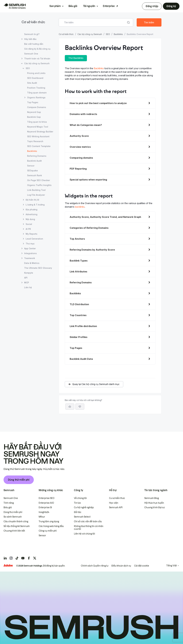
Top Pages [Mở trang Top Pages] (33, 102)
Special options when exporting (88, 180)
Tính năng (9, 503)
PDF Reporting (78, 169)
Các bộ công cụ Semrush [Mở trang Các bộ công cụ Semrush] (37, 63)
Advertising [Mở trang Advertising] (32, 214)
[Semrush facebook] (29, 558)
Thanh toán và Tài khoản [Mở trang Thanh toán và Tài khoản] (37, 59)
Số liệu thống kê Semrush (17, 526)
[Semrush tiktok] (17, 558)
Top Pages (76, 348)
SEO (108, 34)
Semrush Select (82, 517)
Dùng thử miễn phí (19, 480)
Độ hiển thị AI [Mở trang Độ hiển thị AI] (32, 200)
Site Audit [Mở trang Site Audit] (32, 83)
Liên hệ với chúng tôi (84, 534)
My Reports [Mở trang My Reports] (32, 234)
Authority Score (79, 136)
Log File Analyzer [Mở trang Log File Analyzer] (36, 195)
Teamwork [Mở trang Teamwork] (30, 258)
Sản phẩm (55, 6)
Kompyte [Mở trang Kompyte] (29, 273)
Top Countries (78, 315)
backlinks (80, 207)
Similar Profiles (79, 337)
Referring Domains (81, 282)
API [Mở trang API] (26, 278)
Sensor (42, 536)
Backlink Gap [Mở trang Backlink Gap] (34, 117)
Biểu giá (73, 6)
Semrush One (11, 498)
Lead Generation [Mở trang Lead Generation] (34, 239)
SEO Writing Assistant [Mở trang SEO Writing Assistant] (38, 136)
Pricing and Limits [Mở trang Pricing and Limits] (36, 73)
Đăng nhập (152, 6)
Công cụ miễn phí (48, 531)
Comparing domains (81, 158)
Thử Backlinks (76, 58)
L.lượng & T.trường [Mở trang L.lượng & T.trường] (35, 205)
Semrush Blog (152, 498)
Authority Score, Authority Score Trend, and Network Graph (105, 217)
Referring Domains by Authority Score (92, 250)
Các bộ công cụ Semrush (90, 34)
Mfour (42, 517)
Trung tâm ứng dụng (49, 522)
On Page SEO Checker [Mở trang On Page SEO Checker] (39, 180)
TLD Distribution (79, 304)
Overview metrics (80, 147)
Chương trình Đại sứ (155, 507)
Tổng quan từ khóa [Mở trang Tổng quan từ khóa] (37, 122)
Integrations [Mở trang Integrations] (30, 253)
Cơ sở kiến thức (33, 22)
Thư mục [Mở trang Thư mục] (30, 244)
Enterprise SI (45, 507)
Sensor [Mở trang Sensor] (31, 166)
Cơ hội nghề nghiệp (84, 507)
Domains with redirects (83, 114)
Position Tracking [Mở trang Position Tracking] (36, 88)
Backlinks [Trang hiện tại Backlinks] (32, 151)
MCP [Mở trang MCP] (27, 283)
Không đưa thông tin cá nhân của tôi (89, 528)
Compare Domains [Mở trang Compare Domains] (37, 107)
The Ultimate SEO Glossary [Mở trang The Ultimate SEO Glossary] (38, 268)
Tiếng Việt (172, 566)
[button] (80, 407)
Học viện (114, 503)
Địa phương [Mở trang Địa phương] (32, 209)
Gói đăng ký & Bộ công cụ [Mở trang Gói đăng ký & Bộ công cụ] (37, 49)
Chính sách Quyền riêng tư (95, 566)
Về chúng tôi (80, 498)
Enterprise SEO (47, 498)
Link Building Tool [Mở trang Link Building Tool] (36, 190)
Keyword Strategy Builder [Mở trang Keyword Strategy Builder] (40, 132)
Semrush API (116, 507)
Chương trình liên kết (14, 531)
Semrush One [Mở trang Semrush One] (31, 54)
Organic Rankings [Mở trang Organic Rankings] (36, 97)
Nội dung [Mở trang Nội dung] (30, 219)
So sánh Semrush (13, 517)
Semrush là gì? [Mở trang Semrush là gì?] (32, 34)
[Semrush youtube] (23, 558)
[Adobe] (8, 565)
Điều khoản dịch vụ (121, 566)
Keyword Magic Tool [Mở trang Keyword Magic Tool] (38, 127)
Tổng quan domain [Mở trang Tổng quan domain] (37, 93)
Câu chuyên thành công (16, 522)
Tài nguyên (89, 6)
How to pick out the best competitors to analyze (98, 103)
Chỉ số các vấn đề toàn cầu (88, 522)
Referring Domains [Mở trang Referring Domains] (37, 156)
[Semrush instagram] (11, 558)
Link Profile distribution (83, 326)
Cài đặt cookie (142, 566)
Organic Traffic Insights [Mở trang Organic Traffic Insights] (39, 185)
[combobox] (93, 22)
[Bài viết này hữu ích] (70, 407)
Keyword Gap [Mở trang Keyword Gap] (34, 112)
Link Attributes (78, 272)
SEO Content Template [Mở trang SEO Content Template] (39, 146)
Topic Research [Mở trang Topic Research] (35, 141)
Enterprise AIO (46, 503)
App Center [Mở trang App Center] (30, 248)
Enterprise (109, 6)
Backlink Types (79, 261)
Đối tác (78, 512)
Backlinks (118, 34)
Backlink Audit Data (81, 359)
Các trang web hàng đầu (51, 526)
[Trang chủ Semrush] (15, 6)
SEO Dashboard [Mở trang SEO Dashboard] (35, 78)
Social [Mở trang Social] (29, 224)
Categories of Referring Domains (89, 228)
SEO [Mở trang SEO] (28, 68)
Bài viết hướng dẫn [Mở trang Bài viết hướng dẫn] (34, 44)
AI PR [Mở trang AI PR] (28, 229)
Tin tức (77, 503)
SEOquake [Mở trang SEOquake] (32, 171)
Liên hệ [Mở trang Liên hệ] (28, 287)
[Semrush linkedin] (5, 558)
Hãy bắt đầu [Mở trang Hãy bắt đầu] (30, 39)
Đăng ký (171, 6)
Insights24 (44, 512)
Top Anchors (77, 239)
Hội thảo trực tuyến (154, 503)
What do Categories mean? (86, 125)
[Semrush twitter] (35, 558)
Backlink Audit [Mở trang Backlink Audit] (34, 161)
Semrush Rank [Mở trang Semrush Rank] (35, 175)
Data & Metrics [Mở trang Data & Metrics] (32, 263)
